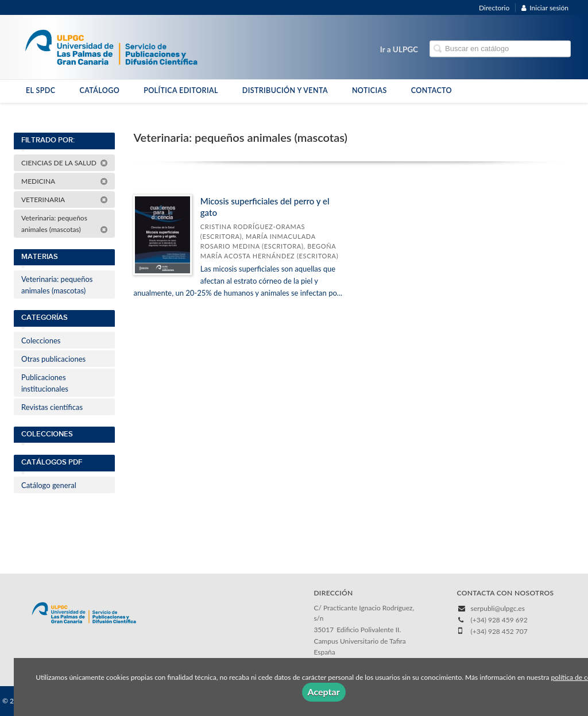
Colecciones (41, 340)
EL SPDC (40, 90)
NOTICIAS (370, 90)
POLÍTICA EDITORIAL (181, 90)
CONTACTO (432, 90)
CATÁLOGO (99, 90)
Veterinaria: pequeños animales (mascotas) (65, 224)
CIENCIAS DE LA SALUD (65, 163)
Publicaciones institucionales (45, 383)
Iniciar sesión (545, 8)
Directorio (494, 8)
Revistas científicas (52, 407)
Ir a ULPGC (399, 49)
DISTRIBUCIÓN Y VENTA (285, 90)
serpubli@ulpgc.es (498, 608)
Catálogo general (49, 485)
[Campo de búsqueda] (500, 49)
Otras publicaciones (53, 359)
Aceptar (324, 692)
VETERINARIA (65, 200)
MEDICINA (65, 181)
